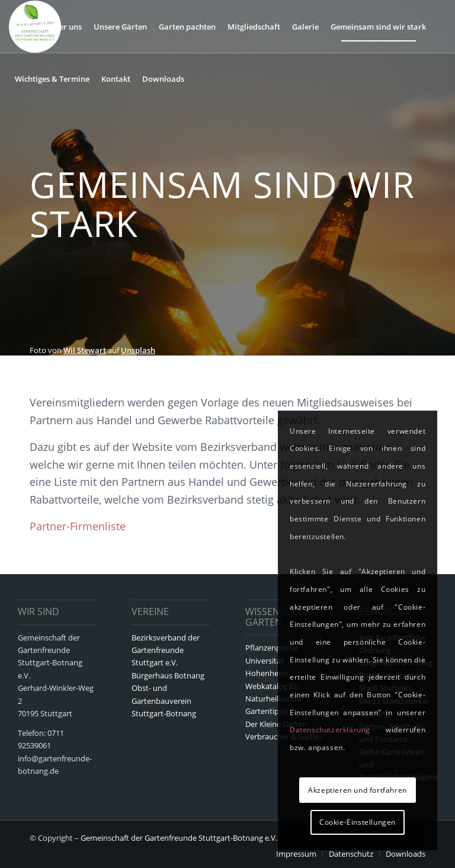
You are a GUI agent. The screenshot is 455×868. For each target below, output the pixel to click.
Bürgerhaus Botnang (168, 675)
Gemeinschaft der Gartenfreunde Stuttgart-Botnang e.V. (179, 838)
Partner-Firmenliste (78, 526)
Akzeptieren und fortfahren (358, 790)
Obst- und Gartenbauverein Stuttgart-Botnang (164, 701)
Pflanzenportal (271, 648)
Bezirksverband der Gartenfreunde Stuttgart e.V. (166, 650)
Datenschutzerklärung (330, 730)
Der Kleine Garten (276, 724)
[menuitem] (26, 27)
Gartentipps (266, 711)
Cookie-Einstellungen (358, 822)
